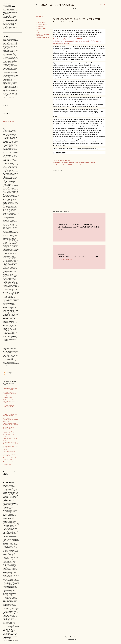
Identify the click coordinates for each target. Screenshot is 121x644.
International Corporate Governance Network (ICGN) (11, 443)
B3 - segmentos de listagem (11, 412)
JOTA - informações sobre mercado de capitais (10, 432)
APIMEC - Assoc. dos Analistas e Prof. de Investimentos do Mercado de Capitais (10, 407)
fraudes (38, 32)
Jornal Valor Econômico (9, 462)
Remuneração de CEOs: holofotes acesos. (78, 257)
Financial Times (7, 464)
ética (37, 30)
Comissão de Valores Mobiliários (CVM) (9, 428)
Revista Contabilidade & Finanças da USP (9, 459)
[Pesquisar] (104, 5)
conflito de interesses (42, 24)
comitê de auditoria (41, 22)
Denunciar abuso (8, 121)
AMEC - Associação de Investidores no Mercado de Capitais (11, 401)
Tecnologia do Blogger (71, 637)
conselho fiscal (40, 26)
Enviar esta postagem (65, 161)
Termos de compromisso (43, 38)
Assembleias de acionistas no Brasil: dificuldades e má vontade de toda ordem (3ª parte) (79, 227)
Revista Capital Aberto (9, 452)
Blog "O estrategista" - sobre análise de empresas (11, 415)
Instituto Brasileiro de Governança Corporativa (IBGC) (10, 394)
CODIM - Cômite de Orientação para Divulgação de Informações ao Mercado (11, 423)
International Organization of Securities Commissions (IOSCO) (11, 448)
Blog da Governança (58, 5)
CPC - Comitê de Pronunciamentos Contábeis (11, 419)
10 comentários (69, 259)
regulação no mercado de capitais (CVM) (43, 35)
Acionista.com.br (8, 398)
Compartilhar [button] (39, 16)
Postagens (8, 373)
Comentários (8, 374)
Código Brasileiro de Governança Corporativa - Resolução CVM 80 (10, 388)
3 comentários (68, 232)
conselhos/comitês (41, 28)
